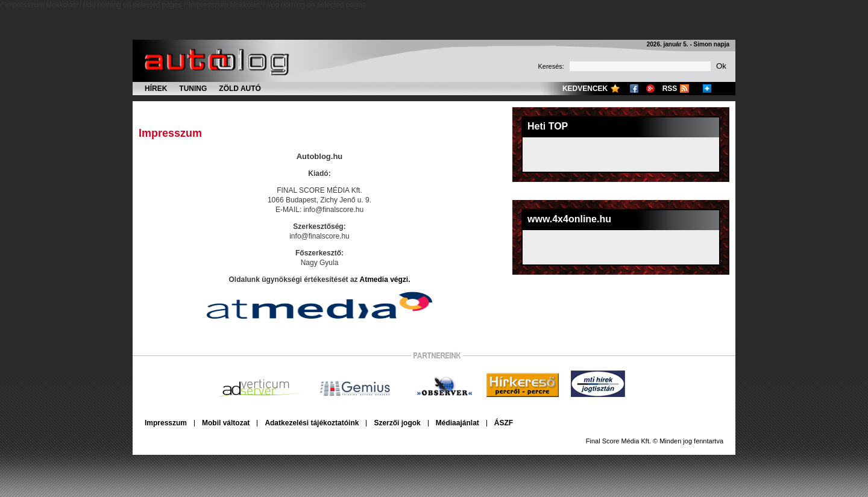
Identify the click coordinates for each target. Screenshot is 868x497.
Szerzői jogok (397, 423)
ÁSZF (504, 423)
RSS (670, 89)
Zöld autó (240, 89)
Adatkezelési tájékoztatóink (312, 423)
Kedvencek (585, 89)
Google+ (650, 89)
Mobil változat (226, 423)
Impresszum (166, 423)
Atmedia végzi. (385, 280)
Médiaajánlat (458, 423)
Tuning (193, 89)
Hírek (156, 89)
